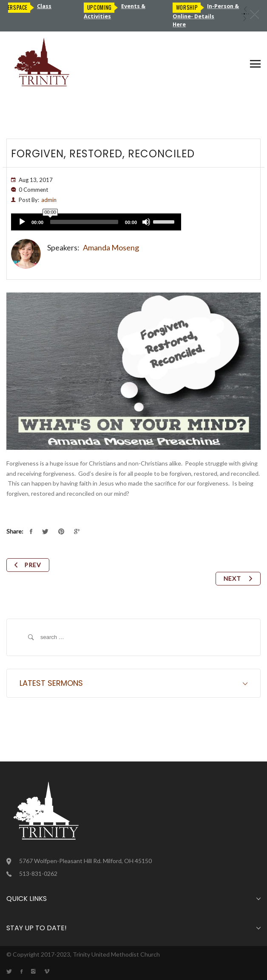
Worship (190, 7)
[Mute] (146, 222)
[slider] (84, 222)
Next (238, 578)
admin (49, 200)
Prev (28, 565)
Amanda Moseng (111, 247)
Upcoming (102, 7)
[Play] (22, 222)
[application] (96, 222)
